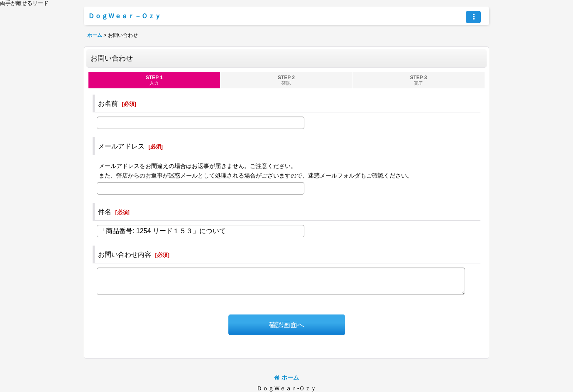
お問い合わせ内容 (125, 254)
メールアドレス (121, 146)
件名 (105, 212)
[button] (473, 17)
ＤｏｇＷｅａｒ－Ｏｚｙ (125, 16)
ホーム (286, 377)
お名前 (108, 103)
